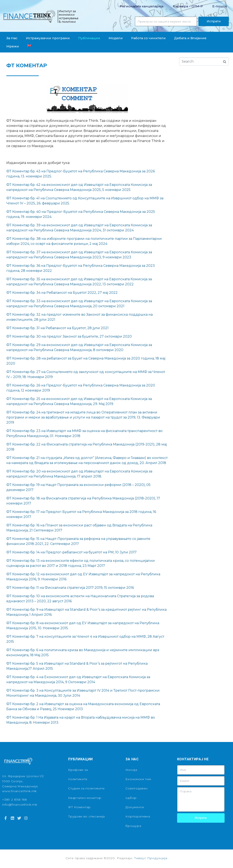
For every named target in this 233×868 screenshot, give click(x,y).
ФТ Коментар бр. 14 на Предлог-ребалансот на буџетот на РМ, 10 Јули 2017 (71, 552)
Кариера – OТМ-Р (188, 6)
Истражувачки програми (48, 38)
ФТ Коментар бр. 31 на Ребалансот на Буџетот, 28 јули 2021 (57, 328)
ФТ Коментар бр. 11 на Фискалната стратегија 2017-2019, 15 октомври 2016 (70, 588)
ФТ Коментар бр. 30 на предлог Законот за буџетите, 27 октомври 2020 (69, 336)
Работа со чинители (148, 38)
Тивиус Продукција (151, 858)
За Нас (12, 38)
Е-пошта (220, 6)
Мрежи (13, 46)
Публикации (89, 38)
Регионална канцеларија (142, 6)
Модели (116, 38)
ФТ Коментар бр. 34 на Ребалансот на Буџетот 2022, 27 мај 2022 (62, 293)
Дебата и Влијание (190, 38)
